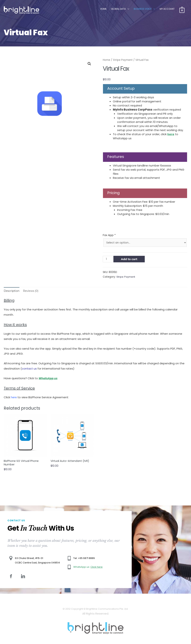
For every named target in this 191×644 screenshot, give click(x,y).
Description (12, 291)
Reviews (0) (31, 291)
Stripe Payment (123, 60)
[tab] (12, 291)
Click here (97, 568)
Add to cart (129, 259)
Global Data (118, 9)
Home (103, 9)
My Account (167, 9)
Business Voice (143, 9)
